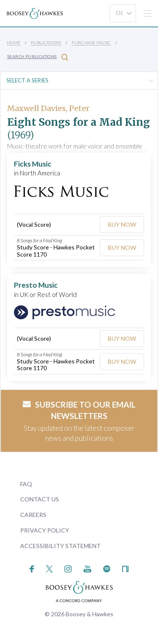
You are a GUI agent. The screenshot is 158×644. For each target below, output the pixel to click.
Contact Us (40, 499)
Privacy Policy (45, 530)
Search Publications (38, 57)
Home (14, 42)
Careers (33, 515)
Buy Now (122, 224)
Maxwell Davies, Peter (48, 108)
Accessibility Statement (60, 546)
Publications (46, 42)
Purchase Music (91, 42)
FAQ (26, 484)
